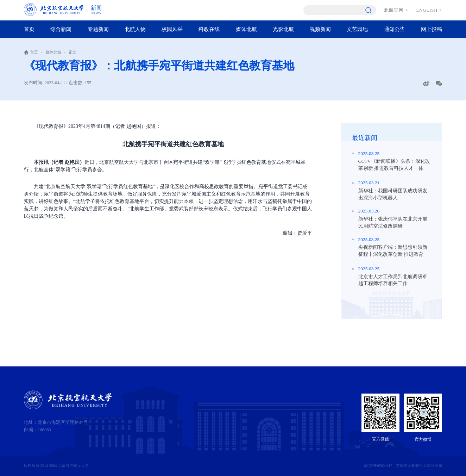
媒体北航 (246, 29)
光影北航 (283, 29)
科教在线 (209, 29)
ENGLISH (429, 10)
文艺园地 (357, 29)
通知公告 (395, 29)
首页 (29, 29)
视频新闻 (320, 29)
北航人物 (135, 29)
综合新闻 (61, 29)
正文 (73, 52)
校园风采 (172, 29)
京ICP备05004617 (378, 465)
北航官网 (396, 10)
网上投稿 (432, 29)
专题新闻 (98, 29)
